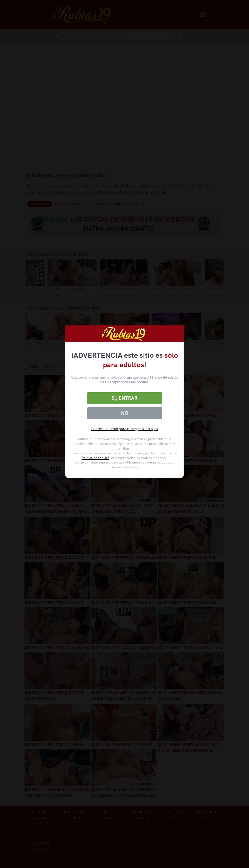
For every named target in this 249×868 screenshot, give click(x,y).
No (125, 413)
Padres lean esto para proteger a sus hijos (125, 429)
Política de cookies (95, 458)
